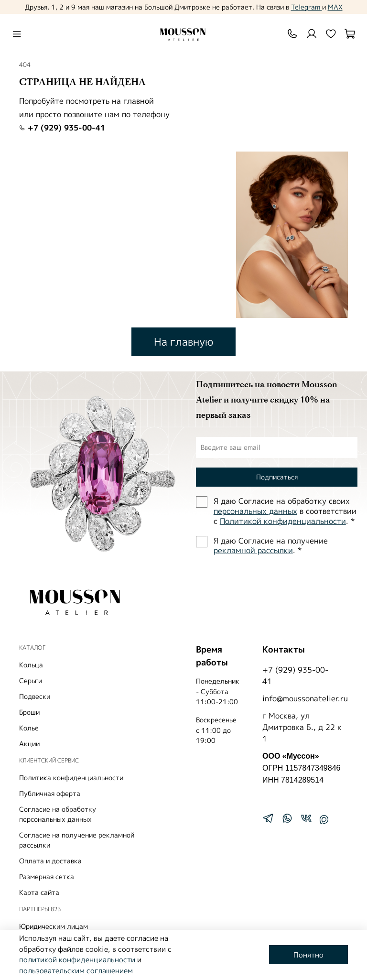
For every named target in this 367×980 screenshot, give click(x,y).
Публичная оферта (50, 793)
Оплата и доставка (50, 861)
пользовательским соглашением (76, 971)
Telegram (307, 7)
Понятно (308, 955)
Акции (29, 744)
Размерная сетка (47, 877)
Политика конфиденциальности (71, 778)
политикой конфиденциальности (77, 960)
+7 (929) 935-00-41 (62, 128)
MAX (335, 7)
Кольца (31, 665)
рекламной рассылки (253, 550)
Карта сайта (39, 892)
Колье (29, 728)
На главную (183, 342)
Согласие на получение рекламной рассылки (77, 840)
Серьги (31, 681)
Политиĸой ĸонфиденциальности (283, 521)
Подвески (35, 696)
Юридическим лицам (54, 926)
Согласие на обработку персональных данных (58, 814)
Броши (29, 712)
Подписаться (277, 477)
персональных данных (255, 511)
